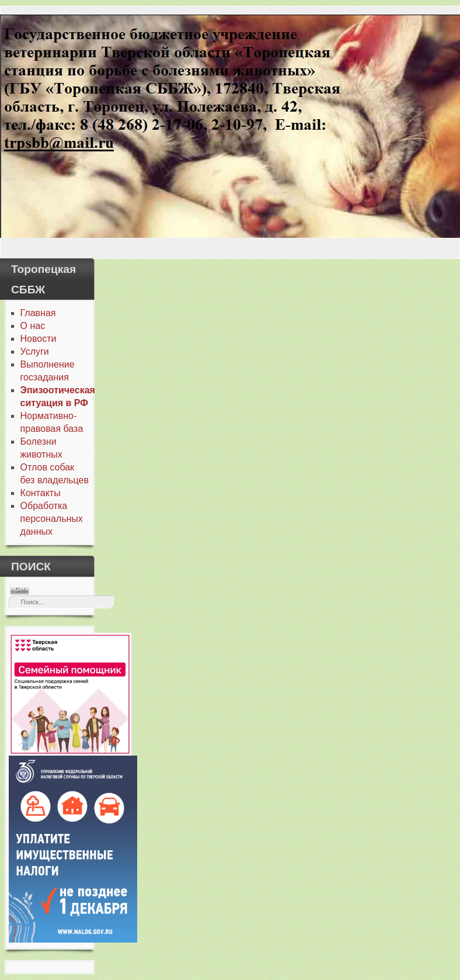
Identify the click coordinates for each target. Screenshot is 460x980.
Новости (39, 339)
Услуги (35, 352)
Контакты (41, 493)
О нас (33, 326)
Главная (38, 313)
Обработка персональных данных (52, 519)
